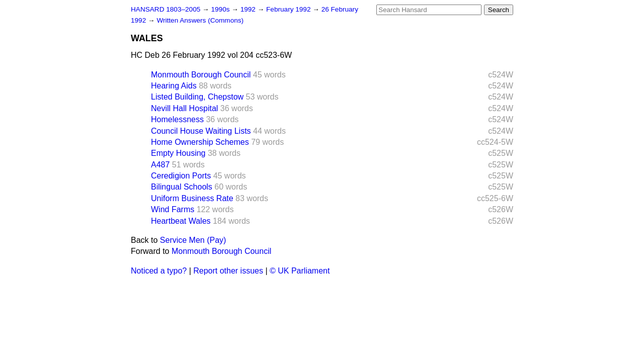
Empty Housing (178, 153)
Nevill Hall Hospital (184, 108)
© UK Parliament (300, 271)
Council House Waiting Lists (201, 131)
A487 (160, 165)
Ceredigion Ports (181, 176)
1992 (249, 9)
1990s (221, 9)
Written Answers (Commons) (200, 20)
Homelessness (177, 119)
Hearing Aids (174, 86)
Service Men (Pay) (193, 240)
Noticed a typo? (159, 271)
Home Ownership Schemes (200, 142)
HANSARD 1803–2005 (166, 9)
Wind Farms (173, 209)
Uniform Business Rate (192, 198)
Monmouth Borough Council (201, 75)
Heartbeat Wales (181, 221)
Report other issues (228, 271)
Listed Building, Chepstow (197, 97)
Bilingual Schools (182, 187)
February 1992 (289, 9)
